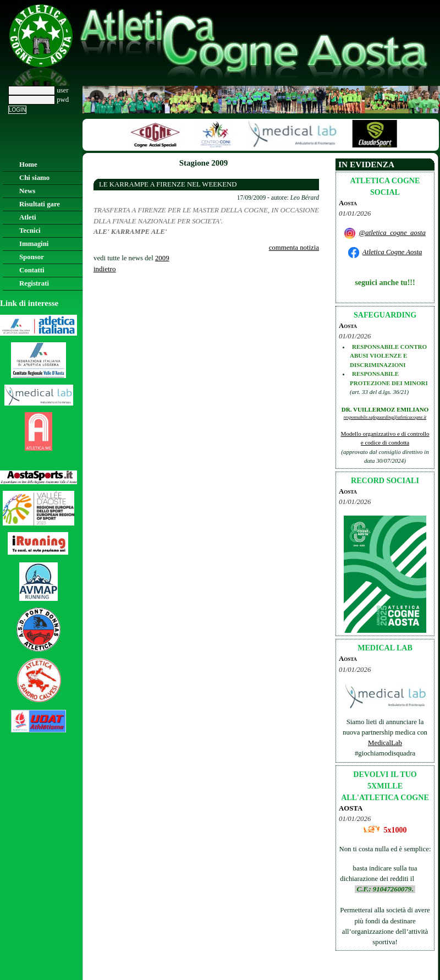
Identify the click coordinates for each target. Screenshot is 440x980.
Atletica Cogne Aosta (392, 252)
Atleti (28, 217)
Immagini (34, 244)
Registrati (34, 283)
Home (28, 165)
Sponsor (32, 257)
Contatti (32, 270)
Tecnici (30, 231)
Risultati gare (40, 204)
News (27, 191)
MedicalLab (385, 743)
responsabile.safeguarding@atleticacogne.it (385, 417)
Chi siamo (34, 178)
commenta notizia (294, 248)
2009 (162, 258)
